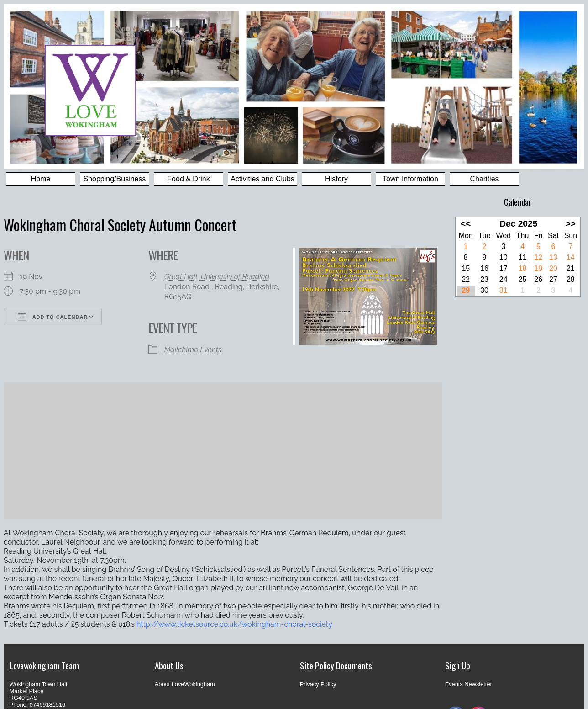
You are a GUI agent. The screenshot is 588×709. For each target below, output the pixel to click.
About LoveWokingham (185, 684)
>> (571, 224)
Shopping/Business (115, 179)
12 (538, 257)
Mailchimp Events (193, 350)
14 (571, 257)
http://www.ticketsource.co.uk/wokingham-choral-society (234, 624)
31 (504, 290)
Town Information (410, 179)
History (336, 179)
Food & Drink (188, 179)
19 (538, 268)
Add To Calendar (53, 317)
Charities (484, 179)
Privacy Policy (318, 684)
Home (41, 179)
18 (523, 268)
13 (553, 257)
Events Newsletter (469, 684)
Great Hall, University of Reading (217, 277)
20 (553, 268)
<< (466, 224)
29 (466, 290)
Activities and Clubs (262, 179)
